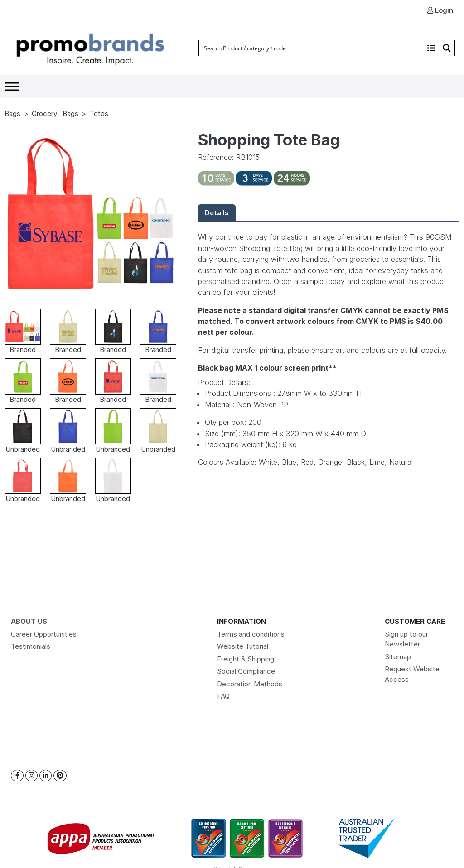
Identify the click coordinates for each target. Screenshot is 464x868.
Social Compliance (246, 671)
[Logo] (91, 47)
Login (440, 10)
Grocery (44, 113)
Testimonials (31, 646)
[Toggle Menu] (12, 86)
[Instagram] (31, 776)
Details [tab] (217, 213)
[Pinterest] (60, 776)
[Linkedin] (46, 776)
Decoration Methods (250, 684)
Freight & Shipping (246, 659)
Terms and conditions (251, 634)
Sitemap (398, 657)
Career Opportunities (44, 634)
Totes (99, 113)
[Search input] (312, 48)
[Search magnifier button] (447, 48)
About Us (29, 621)
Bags (12, 113)
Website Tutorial (243, 646)
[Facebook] (17, 776)
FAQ (223, 696)
